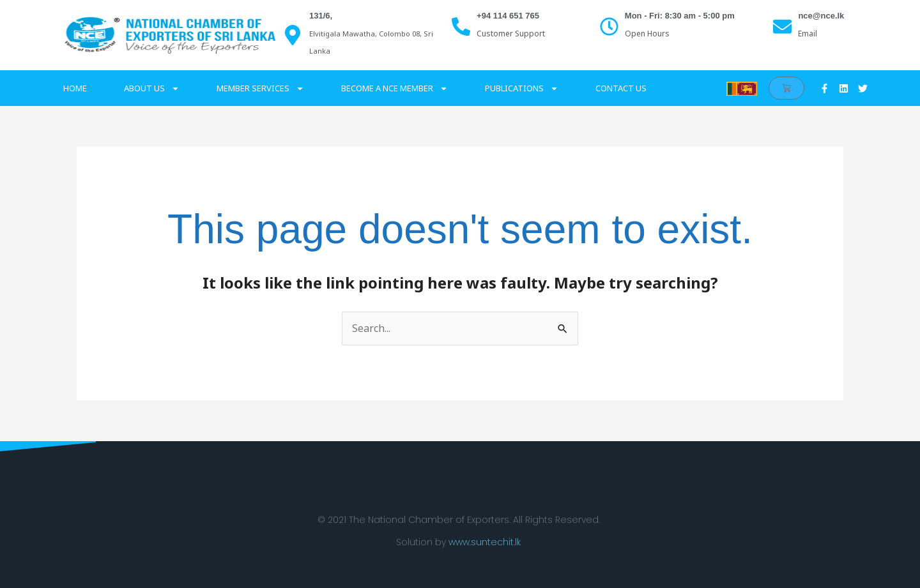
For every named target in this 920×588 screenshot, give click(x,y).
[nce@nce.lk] (782, 26)
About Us (152, 88)
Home (75, 88)
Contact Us (621, 88)
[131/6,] (293, 35)
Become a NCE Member (395, 88)
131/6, (321, 16)
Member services (260, 88)
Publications (522, 88)
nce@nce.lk (821, 16)
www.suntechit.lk (485, 542)
